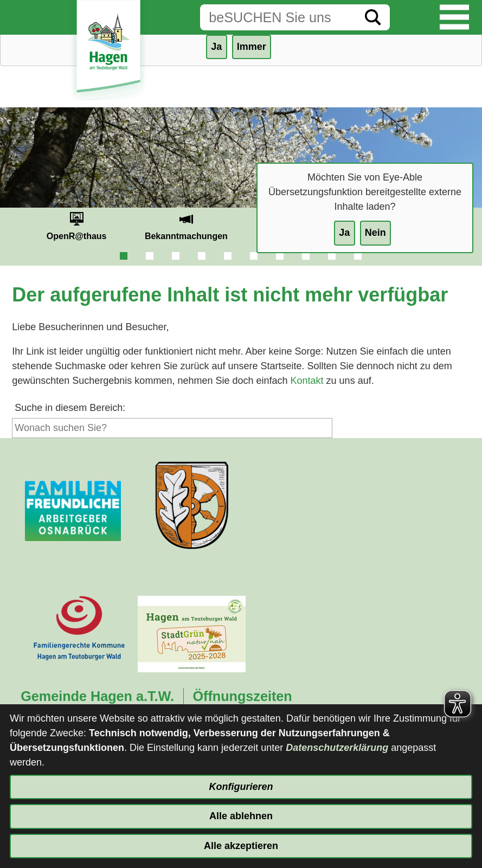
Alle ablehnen (241, 816)
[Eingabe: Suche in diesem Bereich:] (278, 17)
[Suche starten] (373, 17)
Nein (375, 233)
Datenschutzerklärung (337, 748)
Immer (252, 47)
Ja (344, 233)
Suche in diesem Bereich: (70, 408)
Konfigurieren (241, 787)
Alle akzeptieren (241, 846)
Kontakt (307, 381)
